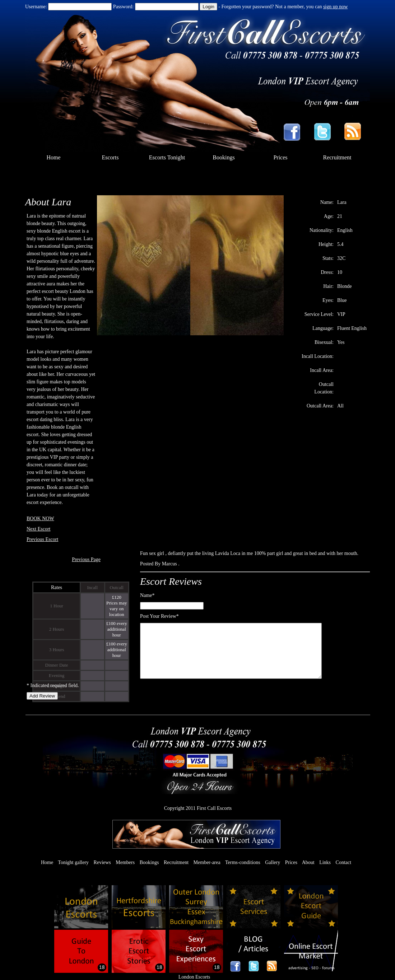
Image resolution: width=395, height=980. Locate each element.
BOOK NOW (40, 519)
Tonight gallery (73, 862)
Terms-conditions (243, 862)
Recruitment (337, 157)
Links (325, 862)
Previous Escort (42, 539)
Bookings (224, 157)
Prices (280, 157)
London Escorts (194, 977)
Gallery (273, 862)
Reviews (102, 862)
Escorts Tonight (167, 157)
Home (53, 157)
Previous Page (86, 559)
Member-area (207, 862)
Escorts (110, 157)
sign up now (335, 7)
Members (125, 862)
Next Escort (38, 529)
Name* (147, 595)
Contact (344, 862)
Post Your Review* (159, 616)
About (308, 862)
